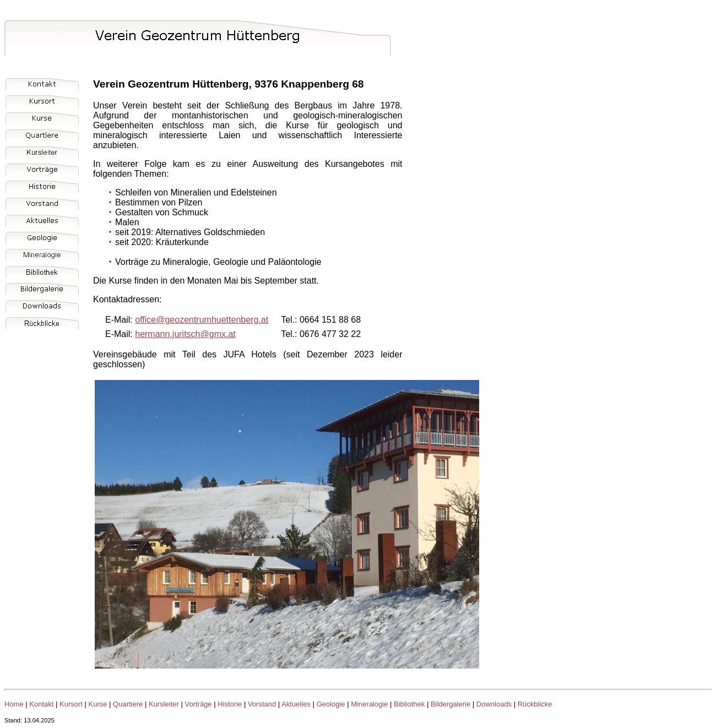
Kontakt (41, 704)
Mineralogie (369, 704)
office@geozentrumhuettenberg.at (202, 320)
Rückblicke (535, 704)
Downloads (494, 704)
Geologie (330, 704)
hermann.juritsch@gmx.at (185, 334)
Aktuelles (296, 704)
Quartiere (128, 704)
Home (14, 704)
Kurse (98, 704)
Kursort (71, 704)
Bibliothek (409, 704)
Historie (230, 704)
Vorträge (198, 704)
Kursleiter (164, 704)
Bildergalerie (451, 704)
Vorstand (262, 704)
